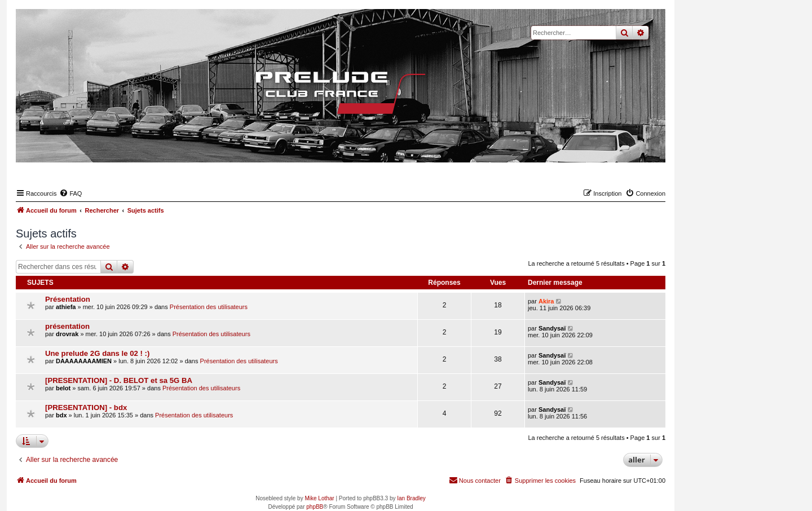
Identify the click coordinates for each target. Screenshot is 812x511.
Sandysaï (552, 328)
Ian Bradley (411, 498)
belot (63, 388)
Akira (546, 301)
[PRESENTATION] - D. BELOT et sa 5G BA (119, 380)
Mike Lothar (319, 498)
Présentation (68, 299)
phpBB (315, 507)
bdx (61, 415)
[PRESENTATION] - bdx (86, 408)
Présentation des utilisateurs (209, 307)
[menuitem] (70, 193)
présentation (67, 326)
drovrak (67, 334)
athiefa (66, 307)
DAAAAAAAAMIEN (84, 361)
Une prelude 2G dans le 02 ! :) (97, 353)
